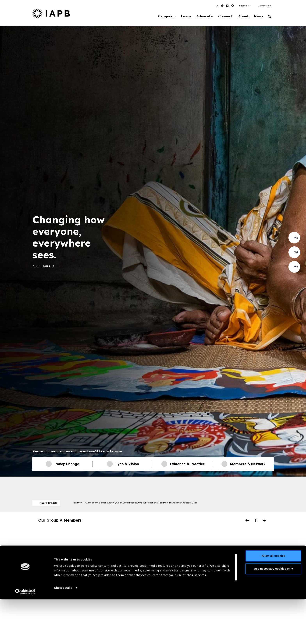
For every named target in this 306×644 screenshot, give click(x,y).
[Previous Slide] (247, 521)
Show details (63, 632)
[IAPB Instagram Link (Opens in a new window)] (232, 6)
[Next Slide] (264, 521)
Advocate (200, 16)
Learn (180, 16)
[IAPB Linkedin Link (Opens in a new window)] (227, 6)
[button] (245, 6)
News (258, 16)
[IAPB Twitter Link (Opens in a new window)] (217, 6)
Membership (264, 6)
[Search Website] (270, 17)
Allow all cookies (274, 601)
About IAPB (41, 267)
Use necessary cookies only (273, 613)
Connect (222, 16)
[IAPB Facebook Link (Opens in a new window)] (222, 6)
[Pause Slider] (256, 521)
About (241, 16)
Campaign (160, 16)
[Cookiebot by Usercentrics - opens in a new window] (25, 636)
